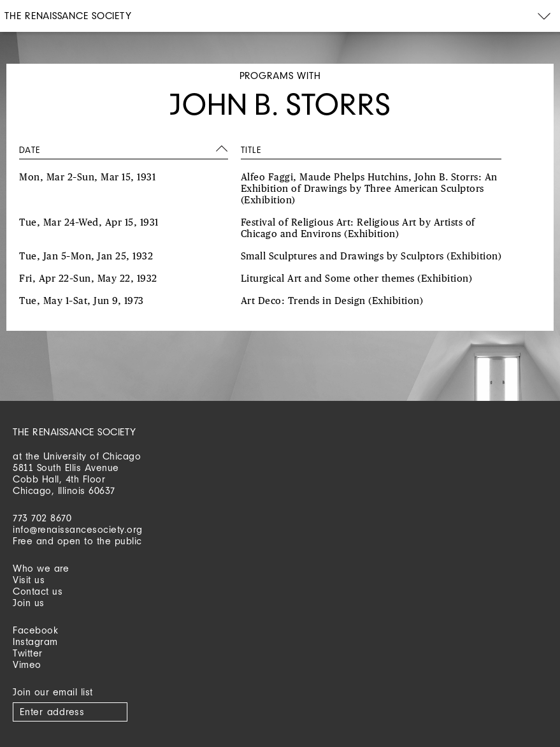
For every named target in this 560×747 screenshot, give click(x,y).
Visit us (29, 580)
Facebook (35, 630)
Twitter (28, 653)
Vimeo (27, 664)
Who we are (41, 568)
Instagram (35, 642)
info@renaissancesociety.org (78, 529)
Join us (29, 603)
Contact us (38, 591)
